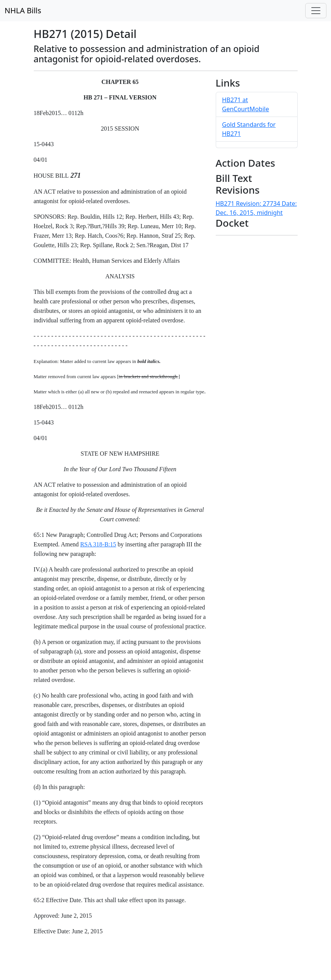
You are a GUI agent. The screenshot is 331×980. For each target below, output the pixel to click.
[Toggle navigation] (316, 11)
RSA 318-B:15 (98, 544)
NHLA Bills (23, 10)
